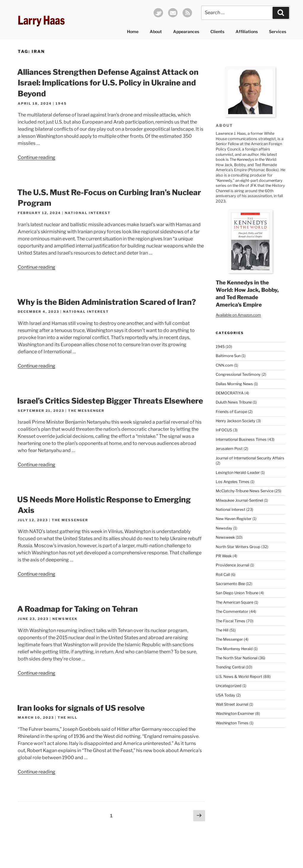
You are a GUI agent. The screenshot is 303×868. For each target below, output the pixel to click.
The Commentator (232, 612)
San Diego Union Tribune (237, 593)
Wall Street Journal (232, 704)
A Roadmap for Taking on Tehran (78, 609)
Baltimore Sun (228, 356)
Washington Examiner (235, 714)
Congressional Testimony (238, 374)
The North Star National (237, 658)
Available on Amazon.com (238, 315)
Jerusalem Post (229, 449)
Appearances (186, 31)
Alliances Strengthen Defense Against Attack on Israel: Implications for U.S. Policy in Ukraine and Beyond (108, 83)
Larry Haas (41, 20)
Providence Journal (232, 565)
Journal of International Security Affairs (250, 458)
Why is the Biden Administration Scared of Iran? (107, 302)
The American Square (234, 602)
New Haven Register (234, 519)
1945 (61, 103)
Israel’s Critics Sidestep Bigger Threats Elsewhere (110, 401)
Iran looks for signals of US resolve (81, 708)
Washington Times (232, 723)
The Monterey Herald (234, 649)
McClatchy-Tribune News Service (245, 491)
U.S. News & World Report (239, 677)
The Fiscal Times (231, 621)
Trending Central (230, 667)
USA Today (225, 695)
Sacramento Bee (230, 584)
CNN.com (224, 365)
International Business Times (241, 439)
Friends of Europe (231, 412)
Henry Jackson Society (236, 421)
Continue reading (37, 157)
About (156, 31)
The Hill (68, 718)
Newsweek (65, 619)
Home (133, 31)
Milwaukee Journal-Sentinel (239, 500)
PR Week (224, 556)
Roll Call (223, 575)
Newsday (224, 528)
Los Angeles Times (233, 482)
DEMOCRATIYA (230, 393)
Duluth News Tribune (234, 402)
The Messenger (86, 411)
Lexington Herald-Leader (238, 473)
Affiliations (247, 31)
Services (278, 31)
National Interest (88, 213)
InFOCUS (224, 430)
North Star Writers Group (238, 547)
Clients (217, 31)
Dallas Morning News (234, 384)
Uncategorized (229, 686)
